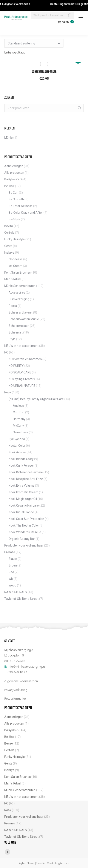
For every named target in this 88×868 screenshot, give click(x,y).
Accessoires (17, 292)
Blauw (13, 559)
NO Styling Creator (21, 379)
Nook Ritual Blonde (21, 512)
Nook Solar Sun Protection (26, 519)
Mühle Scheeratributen (20, 286)
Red (11, 572)
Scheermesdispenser (44, 72)
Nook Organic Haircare (24, 506)
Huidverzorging (19, 299)
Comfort (19, 412)
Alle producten (14, 173)
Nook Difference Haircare (26, 472)
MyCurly (18, 426)
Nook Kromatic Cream (23, 492)
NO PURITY (16, 366)
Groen (13, 565)
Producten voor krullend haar (24, 545)
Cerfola (9, 233)
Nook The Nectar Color (24, 525)
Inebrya (9, 253)
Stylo (12, 339)
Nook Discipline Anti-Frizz (26, 479)
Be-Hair (9, 186)
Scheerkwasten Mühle (24, 319)
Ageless (18, 406)
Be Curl (13, 193)
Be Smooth (16, 199)
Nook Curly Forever (21, 466)
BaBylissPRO (13, 179)
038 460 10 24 (17, 672)
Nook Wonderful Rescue (25, 532)
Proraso (10, 552)
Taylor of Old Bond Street (21, 599)
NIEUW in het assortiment (21, 346)
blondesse (16, 259)
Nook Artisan (17, 452)
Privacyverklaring (16, 690)
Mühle (8, 138)
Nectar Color (17, 446)
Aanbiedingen (14, 166)
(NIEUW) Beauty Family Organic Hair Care (36, 399)
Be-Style (14, 219)
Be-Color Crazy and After (26, 213)
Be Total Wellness (21, 206)
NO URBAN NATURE (22, 386)
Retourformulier (15, 699)
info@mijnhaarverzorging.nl (27, 667)
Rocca (13, 306)
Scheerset (16, 332)
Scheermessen (19, 326)
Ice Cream (15, 266)
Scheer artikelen (20, 312)
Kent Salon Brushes (18, 273)
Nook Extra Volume (22, 486)
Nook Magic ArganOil (23, 499)
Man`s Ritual (13, 279)
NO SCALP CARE (20, 372)
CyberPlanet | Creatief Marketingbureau (44, 863)
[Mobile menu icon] (81, 18)
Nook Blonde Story (21, 459)
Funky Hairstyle (15, 239)
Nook (8, 392)
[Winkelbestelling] (34, 43)
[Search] (52, 15)
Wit (11, 579)
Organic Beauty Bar (22, 539)
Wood (12, 585)
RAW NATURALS (16, 592)
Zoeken (79, 108)
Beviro (9, 226)
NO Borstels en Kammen (25, 359)
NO (6, 352)
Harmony (19, 419)
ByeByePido (17, 439)
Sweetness (21, 432)
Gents (8, 246)
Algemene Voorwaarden (21, 681)
